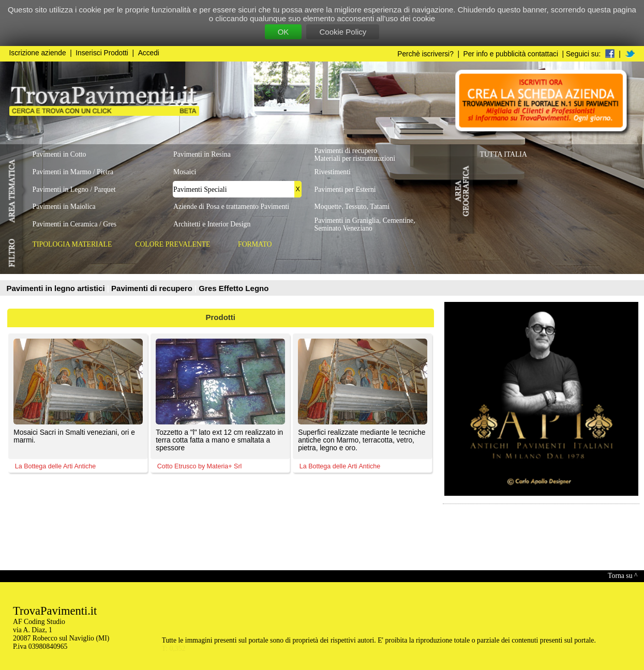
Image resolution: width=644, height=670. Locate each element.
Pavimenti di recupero (153, 288)
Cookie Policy (343, 32)
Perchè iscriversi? (425, 54)
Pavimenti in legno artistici (57, 288)
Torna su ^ (623, 576)
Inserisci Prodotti (102, 53)
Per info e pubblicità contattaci (511, 54)
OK (283, 32)
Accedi (149, 53)
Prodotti (221, 317)
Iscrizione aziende (38, 53)
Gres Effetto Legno (234, 288)
